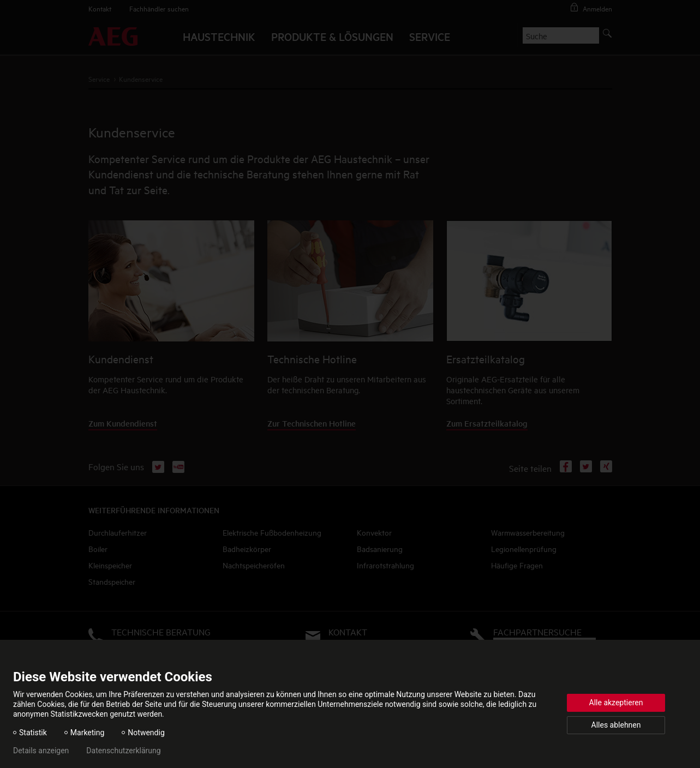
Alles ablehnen (616, 725)
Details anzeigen (41, 751)
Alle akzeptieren (616, 703)
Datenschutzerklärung (123, 751)
